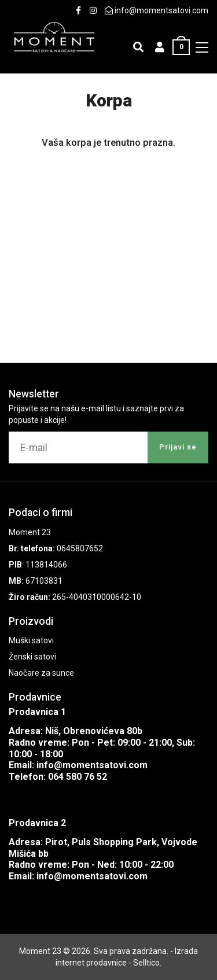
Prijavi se (178, 447)
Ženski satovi (32, 657)
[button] (160, 47)
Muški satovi (31, 640)
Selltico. (147, 963)
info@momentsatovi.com (92, 765)
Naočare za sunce (41, 673)
